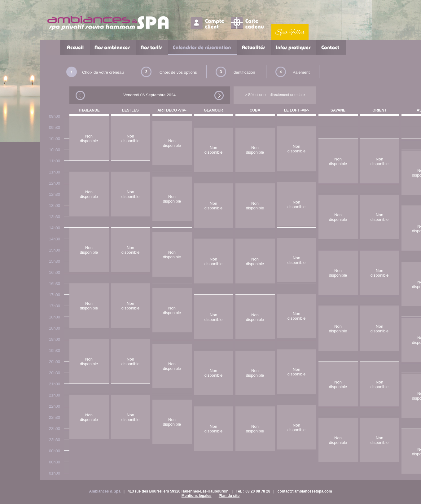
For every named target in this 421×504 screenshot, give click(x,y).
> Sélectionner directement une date (275, 95)
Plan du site (229, 496)
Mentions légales (197, 496)
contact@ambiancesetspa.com (305, 491)
